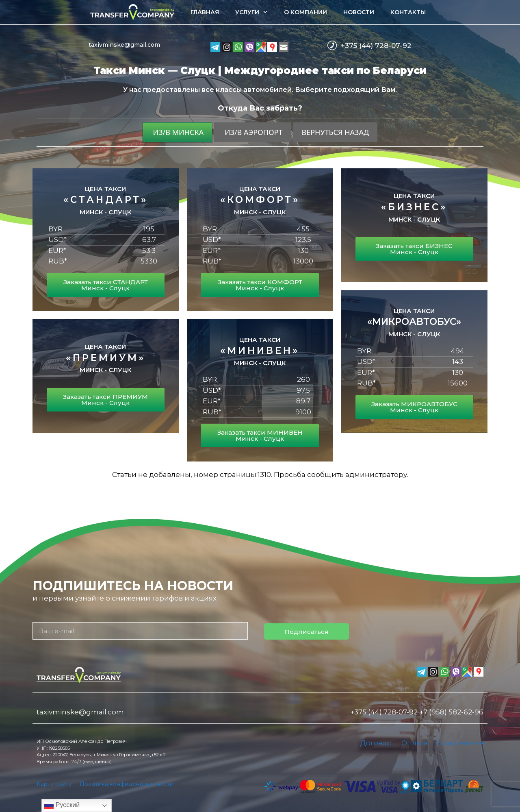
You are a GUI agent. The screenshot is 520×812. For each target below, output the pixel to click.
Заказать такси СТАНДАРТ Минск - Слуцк (106, 285)
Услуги (256, 12)
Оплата (415, 743)
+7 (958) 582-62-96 (451, 712)
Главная (205, 12)
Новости (359, 12)
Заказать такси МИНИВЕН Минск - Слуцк (260, 435)
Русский (62, 805)
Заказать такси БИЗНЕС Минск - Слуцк (414, 249)
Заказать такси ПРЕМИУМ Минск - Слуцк (105, 400)
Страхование (460, 743)
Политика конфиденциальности (127, 784)
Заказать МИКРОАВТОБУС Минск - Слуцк (414, 407)
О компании (305, 12)
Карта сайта (54, 784)
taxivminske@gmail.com (124, 45)
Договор (376, 743)
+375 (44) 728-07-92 (376, 46)
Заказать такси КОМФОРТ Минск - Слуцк (260, 285)
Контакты (408, 12)
